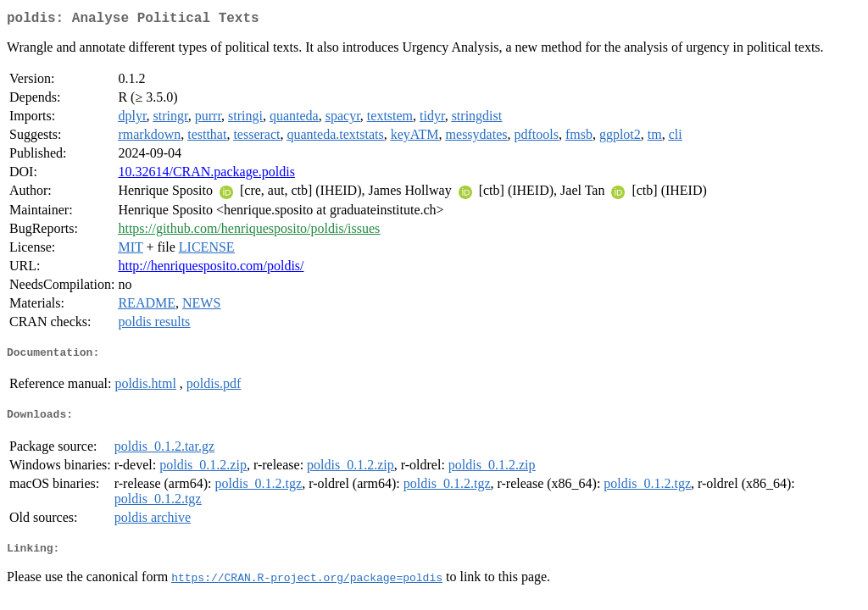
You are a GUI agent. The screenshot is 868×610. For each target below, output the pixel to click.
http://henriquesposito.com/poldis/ (211, 269)
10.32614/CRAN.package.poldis (206, 175)
